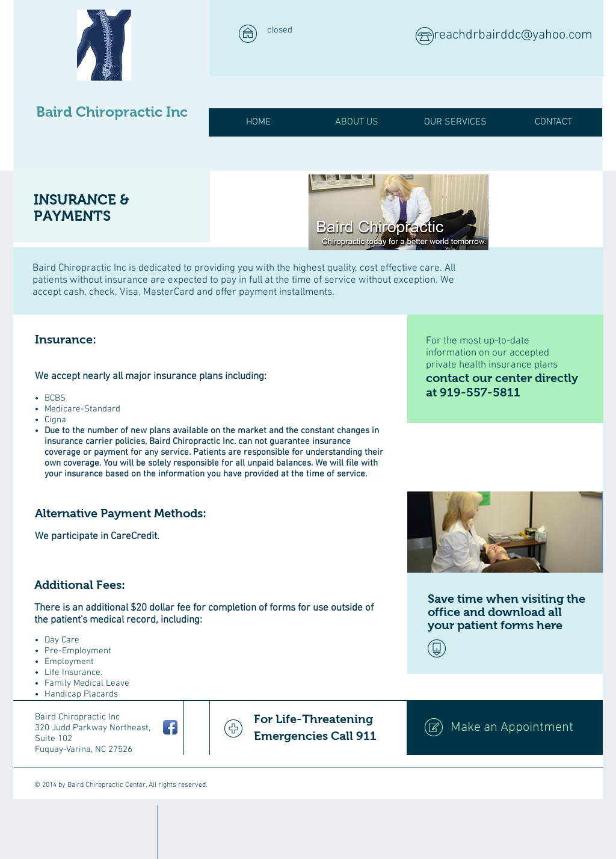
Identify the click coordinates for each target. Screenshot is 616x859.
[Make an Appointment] (505, 728)
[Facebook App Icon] (170, 727)
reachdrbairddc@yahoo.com (513, 35)
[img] (398, 212)
